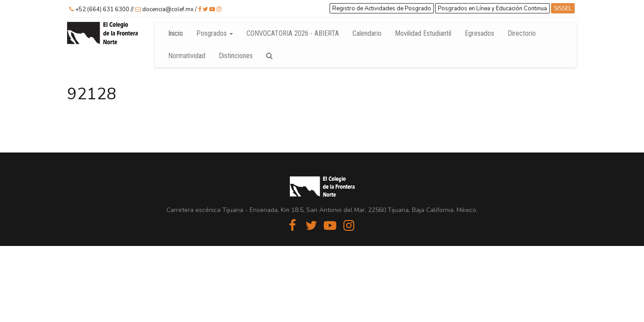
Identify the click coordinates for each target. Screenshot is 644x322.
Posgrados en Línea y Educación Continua (492, 8)
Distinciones (236, 56)
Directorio (525, 33)
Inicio (176, 33)
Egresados (479, 33)
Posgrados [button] (215, 33)
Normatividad (187, 56)
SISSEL (563, 8)
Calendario (367, 33)
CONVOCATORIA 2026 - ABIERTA (293, 33)
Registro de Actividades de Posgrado (382, 8)
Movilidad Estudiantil (423, 33)
